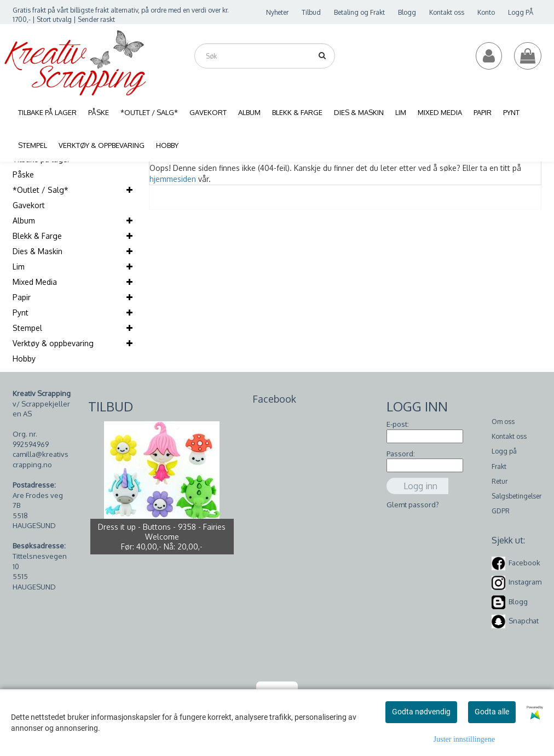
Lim (19, 267)
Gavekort (29, 205)
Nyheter (277, 12)
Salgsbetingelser (517, 496)
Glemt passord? (413, 505)
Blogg (407, 12)
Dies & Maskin (37, 251)
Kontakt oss (447, 12)
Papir (22, 297)
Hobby (24, 359)
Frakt (499, 466)
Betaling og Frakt (359, 12)
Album (24, 220)
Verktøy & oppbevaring (53, 343)
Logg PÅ (521, 12)
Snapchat (524, 621)
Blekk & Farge (37, 236)
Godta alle (492, 712)
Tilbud (311, 12)
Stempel (27, 328)
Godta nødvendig (421, 712)
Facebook (524, 563)
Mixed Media (35, 282)
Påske (23, 174)
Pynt (21, 313)
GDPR (501, 511)
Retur (500, 481)
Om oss (503, 422)
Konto (486, 12)
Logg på (504, 451)
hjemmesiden (173, 179)
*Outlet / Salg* (41, 190)
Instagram (525, 582)
